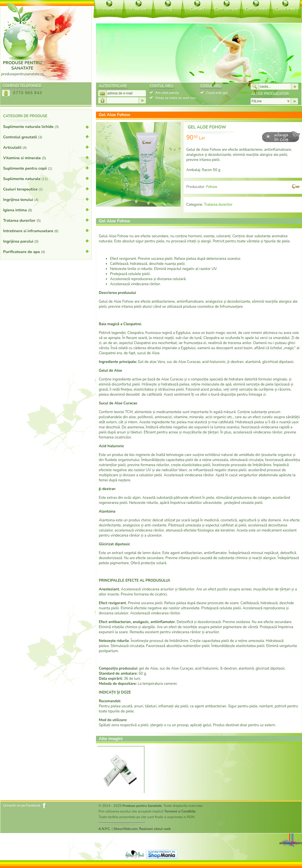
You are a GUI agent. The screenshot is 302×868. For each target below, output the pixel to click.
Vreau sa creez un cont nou (176, 98)
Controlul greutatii (46, 137)
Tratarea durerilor (46, 220)
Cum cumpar (226, 9)
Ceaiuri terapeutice (46, 189)
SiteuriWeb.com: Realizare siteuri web (142, 829)
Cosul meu (285, 9)
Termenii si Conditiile (180, 811)
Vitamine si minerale (46, 158)
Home (109, 9)
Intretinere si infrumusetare (46, 231)
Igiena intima (46, 210)
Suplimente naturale (46, 178)
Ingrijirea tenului (46, 199)
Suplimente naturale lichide (46, 128)
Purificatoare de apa (46, 251)
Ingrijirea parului (46, 241)
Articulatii (46, 147)
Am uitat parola (167, 93)
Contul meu (256, 9)
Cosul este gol (217, 93)
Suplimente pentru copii (46, 168)
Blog (168, 9)
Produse (138, 9)
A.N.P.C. (105, 829)
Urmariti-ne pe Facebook (22, 805)
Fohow (212, 187)
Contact (197, 9)
